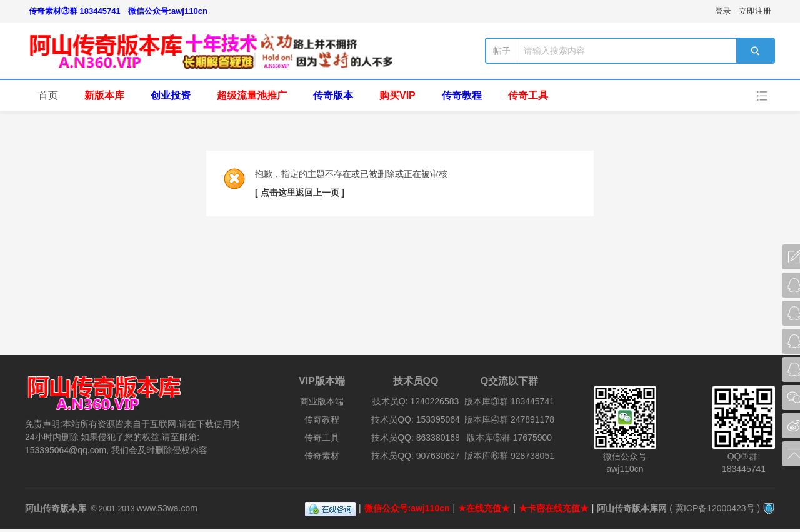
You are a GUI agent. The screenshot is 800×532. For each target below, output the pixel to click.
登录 (723, 11)
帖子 (502, 51)
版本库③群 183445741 (509, 401)
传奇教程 (462, 95)
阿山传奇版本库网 (632, 508)
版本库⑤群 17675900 (509, 438)
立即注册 (755, 11)
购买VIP (397, 95)
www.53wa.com (167, 508)
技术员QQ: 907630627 (416, 456)
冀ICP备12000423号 (715, 508)
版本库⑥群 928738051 (509, 456)
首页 (48, 95)
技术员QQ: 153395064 (416, 419)
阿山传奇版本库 (56, 508)
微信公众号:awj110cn (168, 11)
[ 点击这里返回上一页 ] (300, 193)
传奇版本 (333, 95)
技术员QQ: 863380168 (416, 438)
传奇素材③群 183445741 (75, 11)
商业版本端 (322, 401)
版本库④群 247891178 (509, 419)
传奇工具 (528, 95)
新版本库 (104, 95)
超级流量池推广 (252, 95)
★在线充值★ (484, 508)
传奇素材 (322, 456)
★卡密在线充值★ (554, 508)
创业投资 (171, 95)
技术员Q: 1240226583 (416, 401)
